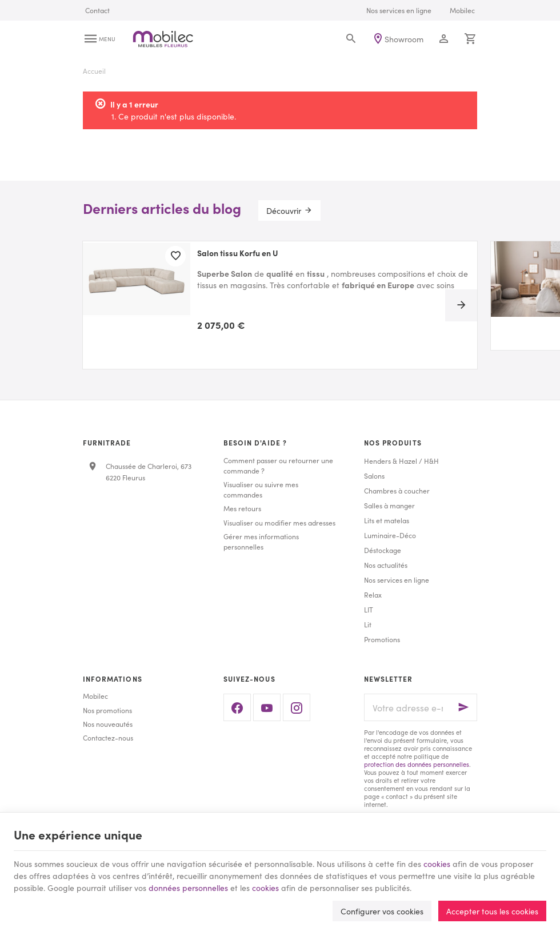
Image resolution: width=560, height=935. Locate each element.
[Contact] (97, 10)
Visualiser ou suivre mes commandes (261, 489)
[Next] (461, 305)
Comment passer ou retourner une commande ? (278, 465)
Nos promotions (107, 710)
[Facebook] (237, 707)
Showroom (404, 39)
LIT (369, 609)
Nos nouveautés (108, 724)
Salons (374, 476)
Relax (373, 594)
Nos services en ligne (397, 580)
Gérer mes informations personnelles (261, 541)
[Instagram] (297, 707)
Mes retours (242, 508)
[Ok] (463, 707)
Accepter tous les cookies (492, 911)
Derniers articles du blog (162, 208)
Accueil (94, 71)
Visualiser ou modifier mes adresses (279, 522)
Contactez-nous (108, 737)
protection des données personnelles (417, 764)
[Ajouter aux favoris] (175, 256)
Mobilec (95, 696)
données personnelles (188, 888)
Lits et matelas (387, 520)
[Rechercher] (351, 39)
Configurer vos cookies (382, 911)
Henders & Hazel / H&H (401, 461)
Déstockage (383, 550)
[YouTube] (267, 707)
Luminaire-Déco (390, 535)
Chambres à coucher (397, 490)
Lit (368, 624)
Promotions (382, 639)
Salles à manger (389, 505)
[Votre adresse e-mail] (421, 707)
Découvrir (284, 210)
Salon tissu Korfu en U (238, 253)
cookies (437, 864)
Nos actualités (386, 565)
